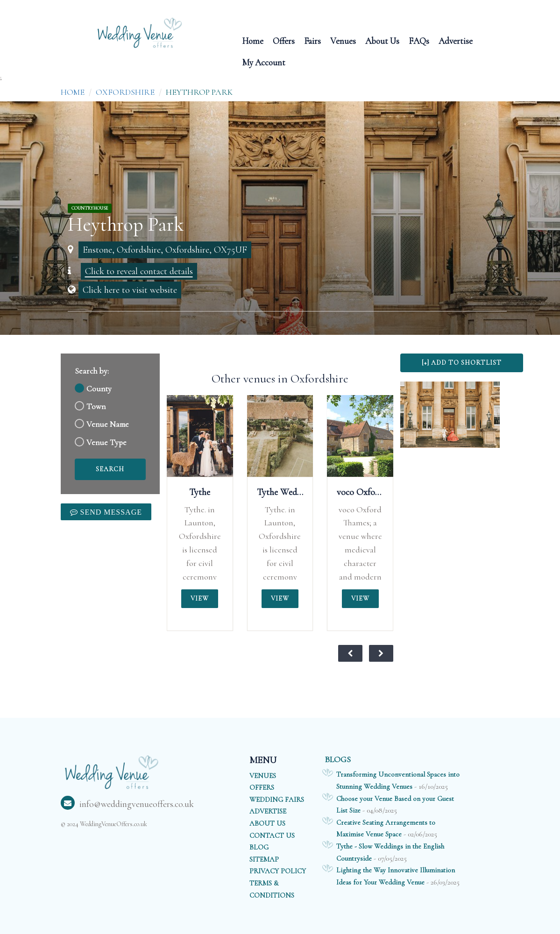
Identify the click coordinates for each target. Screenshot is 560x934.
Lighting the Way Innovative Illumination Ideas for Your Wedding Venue (396, 876)
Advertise (456, 40)
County (99, 389)
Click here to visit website (130, 290)
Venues (343, 40)
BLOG (259, 847)
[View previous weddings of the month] (350, 653)
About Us (382, 40)
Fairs (312, 40)
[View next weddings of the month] (381, 653)
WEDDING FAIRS (277, 800)
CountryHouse (90, 208)
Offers (284, 40)
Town (96, 407)
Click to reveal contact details (139, 271)
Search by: (92, 371)
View (200, 598)
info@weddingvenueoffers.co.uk (127, 804)
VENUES (263, 776)
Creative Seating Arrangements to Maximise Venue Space (386, 828)
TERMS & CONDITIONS (272, 889)
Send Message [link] (110, 512)
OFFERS (262, 787)
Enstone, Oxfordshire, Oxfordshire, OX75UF (165, 250)
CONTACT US (272, 835)
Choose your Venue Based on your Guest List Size (395, 805)
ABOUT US (267, 823)
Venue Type (106, 442)
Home (253, 40)
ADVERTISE (268, 811)
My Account (264, 62)
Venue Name (108, 424)
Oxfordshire (125, 92)
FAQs (419, 40)
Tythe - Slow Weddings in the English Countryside (390, 852)
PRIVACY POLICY (278, 871)
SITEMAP (264, 859)
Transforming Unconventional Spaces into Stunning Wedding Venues (398, 780)
